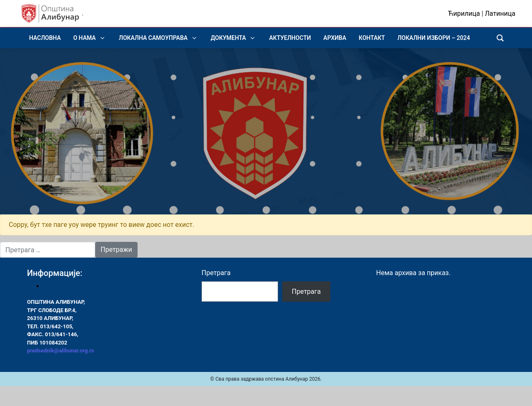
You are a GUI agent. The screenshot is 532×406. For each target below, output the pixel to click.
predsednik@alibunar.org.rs (60, 351)
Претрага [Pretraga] (306, 292)
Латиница (500, 14)
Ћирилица (464, 14)
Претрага (216, 273)
